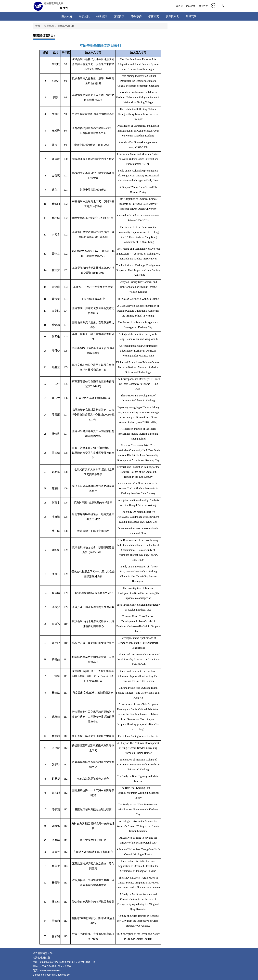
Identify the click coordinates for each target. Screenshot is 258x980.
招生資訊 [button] (102, 16)
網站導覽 (191, 6)
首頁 (38, 26)
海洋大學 (203, 6)
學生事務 (49, 26)
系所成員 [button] (84, 16)
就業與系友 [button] (172, 16)
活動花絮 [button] (191, 16)
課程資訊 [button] (119, 16)
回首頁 (179, 6)
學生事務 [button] (136, 16)
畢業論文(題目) (66, 26)
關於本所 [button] (67, 16)
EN (214, 6)
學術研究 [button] (154, 16)
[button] (223, 6)
